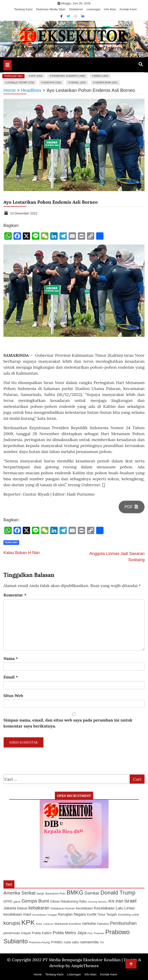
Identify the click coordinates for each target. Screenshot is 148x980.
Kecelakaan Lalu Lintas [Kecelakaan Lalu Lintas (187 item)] (114, 908)
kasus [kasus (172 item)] (22, 908)
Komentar (15, 595)
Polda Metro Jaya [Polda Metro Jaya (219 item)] (70, 933)
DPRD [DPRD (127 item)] (8, 902)
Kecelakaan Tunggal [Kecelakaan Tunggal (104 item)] (45, 915)
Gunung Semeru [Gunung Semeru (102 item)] (97, 902)
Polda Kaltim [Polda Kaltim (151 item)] (42, 933)
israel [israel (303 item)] (130, 901)
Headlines (11, 542)
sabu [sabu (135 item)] (76, 942)
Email (11, 677)
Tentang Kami (23, 9)
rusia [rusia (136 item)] (67, 942)
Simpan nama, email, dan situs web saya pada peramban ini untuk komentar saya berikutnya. (68, 723)
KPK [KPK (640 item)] (28, 922)
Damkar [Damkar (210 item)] (92, 893)
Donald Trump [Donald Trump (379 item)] (118, 893)
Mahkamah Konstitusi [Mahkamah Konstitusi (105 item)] (68, 924)
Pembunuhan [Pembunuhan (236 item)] (123, 923)
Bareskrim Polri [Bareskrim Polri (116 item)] (55, 894)
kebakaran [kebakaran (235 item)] (39, 908)
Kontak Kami (128, 9)
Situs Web (13, 696)
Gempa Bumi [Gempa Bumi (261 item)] (35, 901)
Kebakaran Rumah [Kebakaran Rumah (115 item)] (63, 909)
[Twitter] (69, 16)
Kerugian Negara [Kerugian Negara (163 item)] (72, 914)
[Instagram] (76, 16)
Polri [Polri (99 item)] (90, 933)
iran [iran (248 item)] (119, 901)
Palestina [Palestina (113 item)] (103, 924)
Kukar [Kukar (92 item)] (39, 924)
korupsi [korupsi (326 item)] (12, 923)
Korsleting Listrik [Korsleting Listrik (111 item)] (128, 915)
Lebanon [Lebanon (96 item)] (49, 924)
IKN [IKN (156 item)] (111, 901)
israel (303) (78, 82)
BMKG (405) (101, 76)
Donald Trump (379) (21, 82)
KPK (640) (37, 76)
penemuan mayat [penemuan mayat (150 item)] (17, 933)
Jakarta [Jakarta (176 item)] (10, 908)
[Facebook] (62, 16)
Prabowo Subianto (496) (68, 76)
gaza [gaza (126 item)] (17, 902)
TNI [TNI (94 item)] (102, 942)
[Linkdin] (83, 16)
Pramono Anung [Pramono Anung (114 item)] (39, 942)
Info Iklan (110, 9)
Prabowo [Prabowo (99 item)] (99, 933)
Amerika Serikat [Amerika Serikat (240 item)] (20, 893)
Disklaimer (76, 9)
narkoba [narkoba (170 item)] (89, 923)
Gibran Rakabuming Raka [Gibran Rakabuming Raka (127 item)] (68, 902)
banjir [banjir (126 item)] (40, 894)
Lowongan (93, 9)
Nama (11, 658)
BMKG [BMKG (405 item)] (75, 892)
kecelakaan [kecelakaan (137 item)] (84, 908)
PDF (131, 507)
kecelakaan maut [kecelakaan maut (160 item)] (17, 914)
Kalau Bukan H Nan (22, 553)
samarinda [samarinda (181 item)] (89, 942)
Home (38, 974)
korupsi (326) (52, 82)
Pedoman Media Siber (51, 9)
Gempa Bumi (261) (106, 82)
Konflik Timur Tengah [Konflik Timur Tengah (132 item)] (102, 914)
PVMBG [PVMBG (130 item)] (57, 942)
